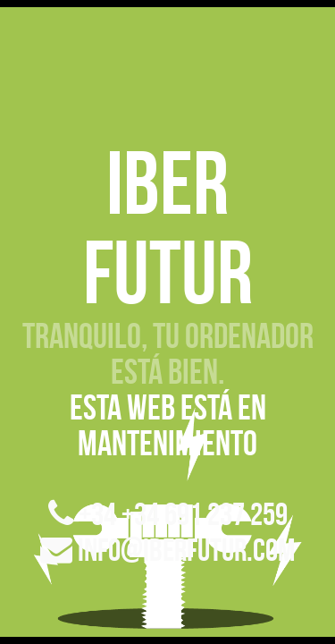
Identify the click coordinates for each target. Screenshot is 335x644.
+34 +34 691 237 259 (168, 514)
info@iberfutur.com (167, 550)
